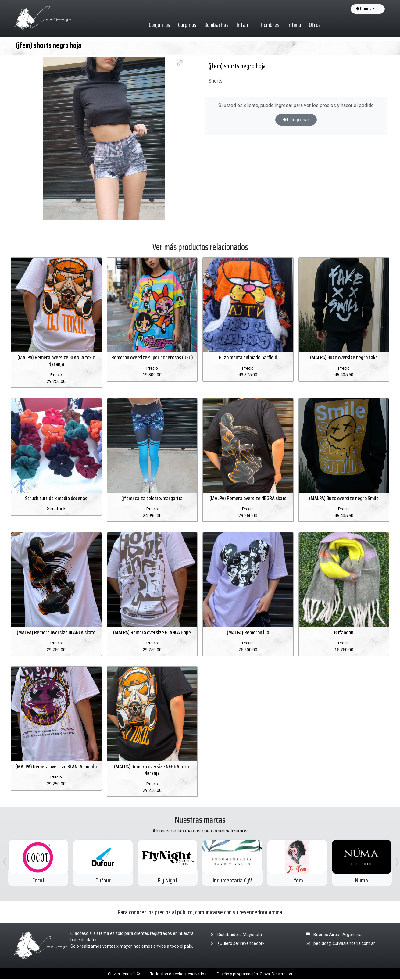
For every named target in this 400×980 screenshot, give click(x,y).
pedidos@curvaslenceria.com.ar (344, 944)
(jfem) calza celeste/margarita (152, 499)
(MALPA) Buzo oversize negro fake (344, 358)
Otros (315, 25)
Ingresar (296, 120)
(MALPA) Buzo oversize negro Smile (344, 499)
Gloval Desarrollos (276, 974)
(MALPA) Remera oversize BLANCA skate (56, 633)
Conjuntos (160, 25)
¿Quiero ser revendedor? (236, 944)
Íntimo (295, 25)
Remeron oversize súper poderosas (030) (152, 358)
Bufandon (344, 633)
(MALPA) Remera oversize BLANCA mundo (56, 767)
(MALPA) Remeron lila (248, 633)
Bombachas (217, 25)
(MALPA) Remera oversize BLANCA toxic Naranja (56, 361)
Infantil (245, 25)
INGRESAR (368, 9)
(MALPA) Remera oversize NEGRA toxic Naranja (152, 771)
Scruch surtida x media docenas (56, 499)
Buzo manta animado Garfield (248, 358)
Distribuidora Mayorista (235, 935)
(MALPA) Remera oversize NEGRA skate (248, 499)
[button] (180, 63)
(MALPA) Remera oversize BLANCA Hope (152, 633)
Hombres (270, 25)
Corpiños (187, 25)
